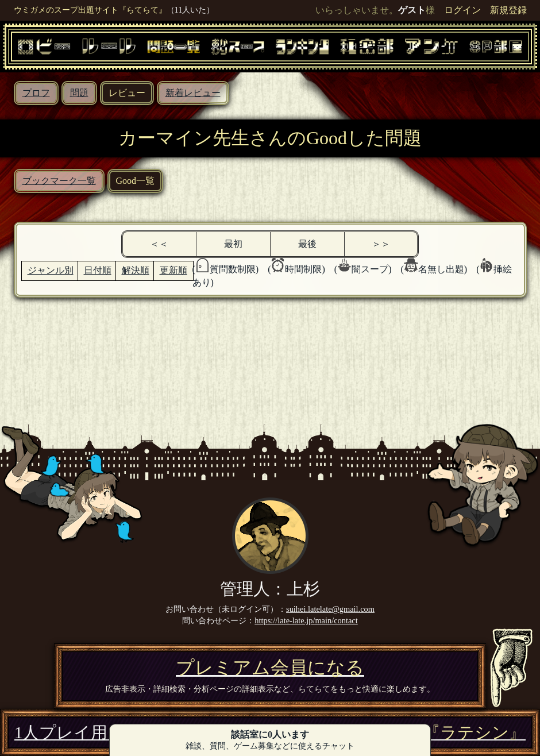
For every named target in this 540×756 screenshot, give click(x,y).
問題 (79, 93)
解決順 (136, 270)
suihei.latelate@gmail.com (330, 609)
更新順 (173, 270)
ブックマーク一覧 (59, 181)
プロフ (36, 93)
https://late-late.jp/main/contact (306, 620)
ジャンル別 (51, 270)
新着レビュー (193, 93)
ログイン (462, 10)
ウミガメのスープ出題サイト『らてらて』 (90, 10)
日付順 (98, 270)
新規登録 (508, 10)
